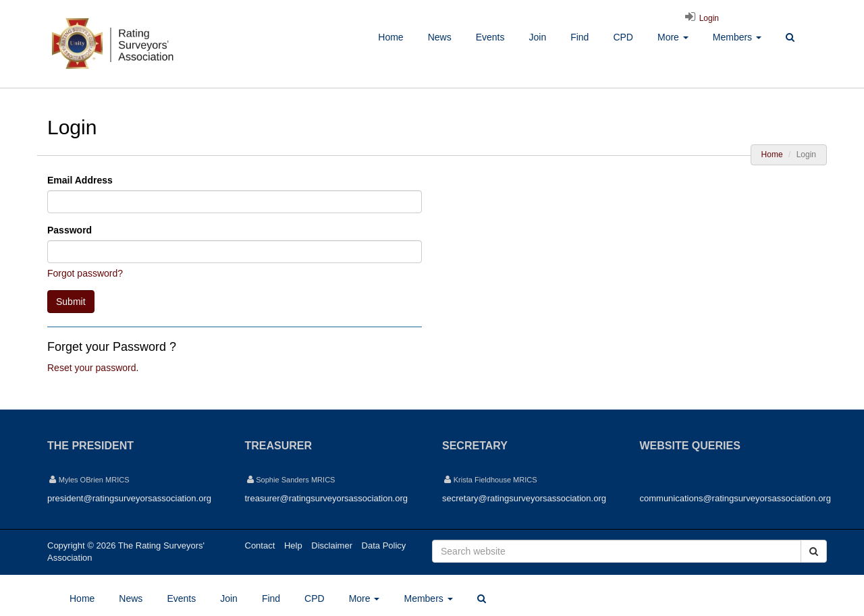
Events (490, 37)
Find (579, 37)
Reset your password (92, 368)
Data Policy (384, 545)
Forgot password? (85, 273)
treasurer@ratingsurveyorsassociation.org (327, 498)
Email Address (80, 180)
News (440, 37)
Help (293, 545)
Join (537, 37)
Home (390, 37)
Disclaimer (332, 545)
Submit (71, 302)
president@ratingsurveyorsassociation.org (129, 498)
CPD (623, 37)
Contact (260, 545)
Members (737, 37)
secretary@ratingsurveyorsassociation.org (524, 498)
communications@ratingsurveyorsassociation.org (735, 498)
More (673, 37)
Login (700, 18)
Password (70, 230)
